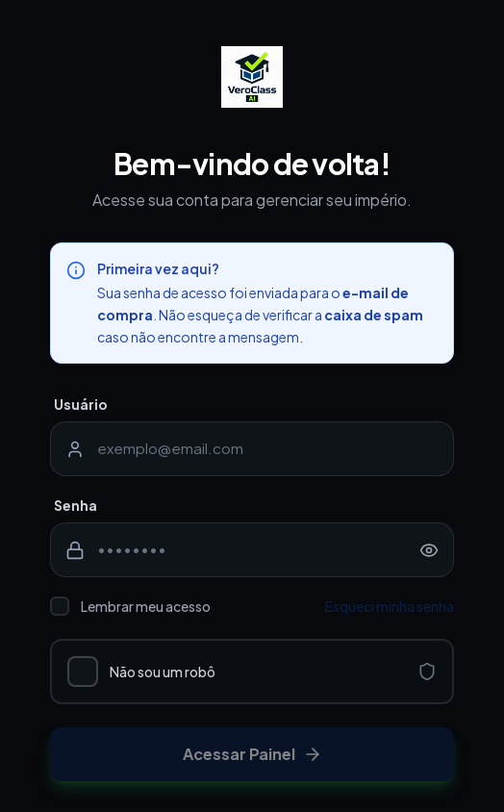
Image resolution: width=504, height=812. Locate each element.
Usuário (81, 404)
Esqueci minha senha (390, 606)
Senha (76, 505)
